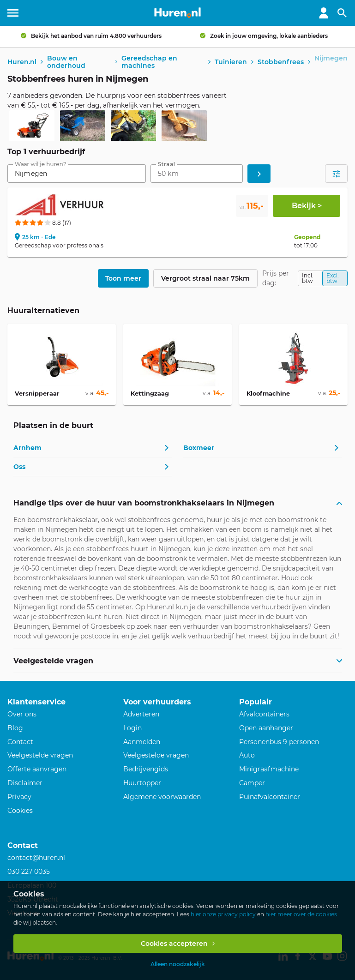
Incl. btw (308, 278)
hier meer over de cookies (301, 914)
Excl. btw (333, 278)
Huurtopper (142, 783)
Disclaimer (25, 783)
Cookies (20, 811)
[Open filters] (336, 174)
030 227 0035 (29, 872)
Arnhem (27, 448)
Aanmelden (142, 742)
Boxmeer (199, 448)
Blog (15, 728)
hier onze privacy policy (223, 914)
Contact (20, 742)
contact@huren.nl (36, 858)
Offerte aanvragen (37, 769)
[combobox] (77, 174)
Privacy (19, 797)
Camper (252, 783)
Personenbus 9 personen (279, 742)
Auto (247, 755)
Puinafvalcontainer (270, 797)
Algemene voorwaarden (162, 797)
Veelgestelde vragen (40, 755)
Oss (19, 467)
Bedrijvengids (146, 769)
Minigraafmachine (269, 769)
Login (132, 728)
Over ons (22, 714)
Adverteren (141, 714)
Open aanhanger (266, 728)
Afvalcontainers (264, 714)
